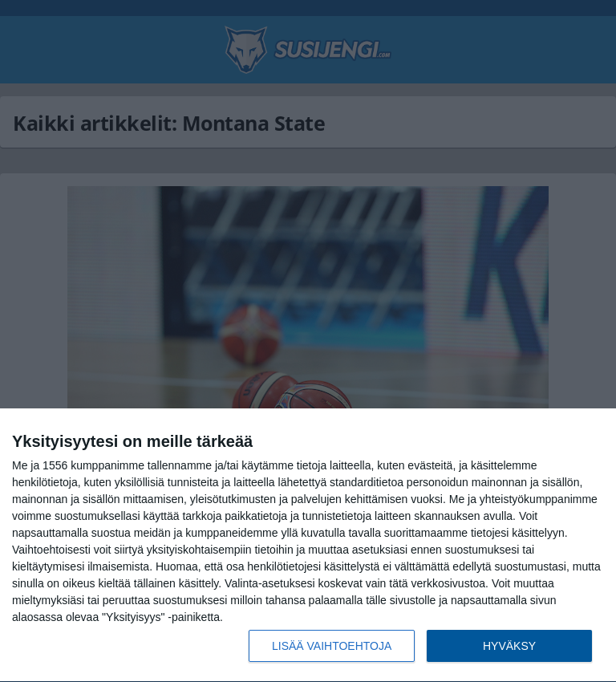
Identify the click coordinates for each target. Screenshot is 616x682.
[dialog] (308, 546)
